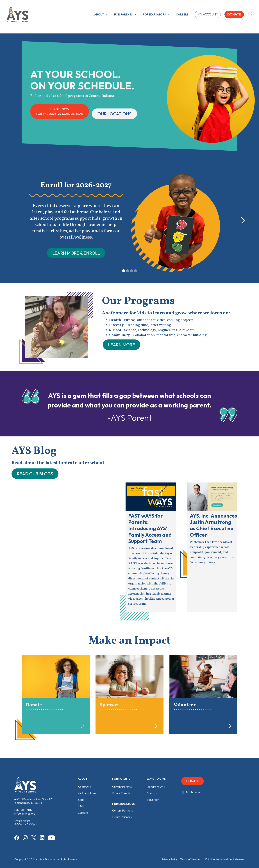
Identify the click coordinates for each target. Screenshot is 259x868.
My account (208, 14)
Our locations (114, 114)
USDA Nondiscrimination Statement (224, 859)
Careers (182, 14)
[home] (17, 14)
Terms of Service (190, 859)
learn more (121, 345)
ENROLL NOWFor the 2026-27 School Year (60, 111)
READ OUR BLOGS (35, 474)
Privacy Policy (169, 859)
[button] (101, 14)
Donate (193, 781)
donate (234, 14)
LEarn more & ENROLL (76, 253)
